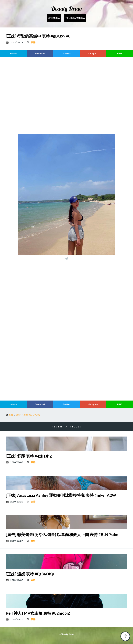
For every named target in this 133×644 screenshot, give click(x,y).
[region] (66, 93)
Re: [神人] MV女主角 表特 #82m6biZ (38, 613)
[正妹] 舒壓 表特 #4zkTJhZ (29, 456)
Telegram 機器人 (75, 18)
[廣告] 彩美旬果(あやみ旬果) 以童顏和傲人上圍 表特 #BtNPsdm (62, 534)
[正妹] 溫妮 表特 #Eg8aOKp (30, 574)
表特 (33, 42)
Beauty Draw (67, 9)
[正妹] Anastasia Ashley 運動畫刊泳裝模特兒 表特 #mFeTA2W (61, 495)
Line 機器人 (54, 18)
